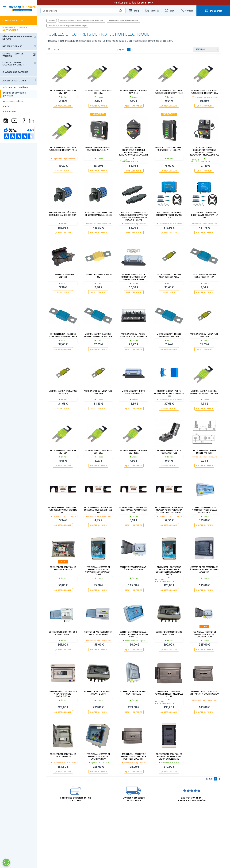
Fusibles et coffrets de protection (14, 94)
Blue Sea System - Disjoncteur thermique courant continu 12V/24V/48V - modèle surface (204, 151)
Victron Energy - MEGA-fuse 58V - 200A (204, 335)
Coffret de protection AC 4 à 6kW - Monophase (98, 633)
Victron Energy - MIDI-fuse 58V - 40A (98, 92)
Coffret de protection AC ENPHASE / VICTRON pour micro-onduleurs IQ (169, 756)
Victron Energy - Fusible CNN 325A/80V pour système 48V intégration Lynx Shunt (169, 510)
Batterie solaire (12, 46)
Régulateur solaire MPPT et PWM (17, 38)
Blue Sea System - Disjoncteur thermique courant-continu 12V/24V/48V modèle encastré (134, 151)
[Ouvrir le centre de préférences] (6, 862)
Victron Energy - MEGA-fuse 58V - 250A (63, 392)
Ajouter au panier (63, 106)
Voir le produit (204, 106)
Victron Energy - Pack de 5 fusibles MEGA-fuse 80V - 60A (63, 335)
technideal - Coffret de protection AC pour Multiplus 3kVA (204, 634)
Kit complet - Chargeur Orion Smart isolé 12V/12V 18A (169, 215)
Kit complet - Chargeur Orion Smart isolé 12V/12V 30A (204, 215)
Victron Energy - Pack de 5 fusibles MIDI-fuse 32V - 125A (169, 92)
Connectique (10, 112)
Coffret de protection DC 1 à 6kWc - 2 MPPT (98, 693)
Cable (6, 106)
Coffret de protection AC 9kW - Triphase (134, 693)
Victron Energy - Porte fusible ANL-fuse (204, 452)
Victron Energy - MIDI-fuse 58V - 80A (98, 452)
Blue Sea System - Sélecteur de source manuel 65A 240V (98, 214)
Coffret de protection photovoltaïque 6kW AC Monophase (204, 510)
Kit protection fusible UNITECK (63, 276)
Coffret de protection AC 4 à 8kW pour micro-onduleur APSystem (134, 634)
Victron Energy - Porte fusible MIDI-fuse (169, 452)
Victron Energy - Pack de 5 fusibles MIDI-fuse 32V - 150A (63, 149)
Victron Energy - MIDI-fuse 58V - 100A (134, 452)
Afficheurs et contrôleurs (16, 88)
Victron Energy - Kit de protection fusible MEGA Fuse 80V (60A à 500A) (134, 277)
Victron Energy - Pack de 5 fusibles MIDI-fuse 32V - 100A (204, 392)
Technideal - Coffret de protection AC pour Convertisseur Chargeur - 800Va (169, 571)
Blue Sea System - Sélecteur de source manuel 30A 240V (63, 214)
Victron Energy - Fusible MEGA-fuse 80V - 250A (169, 335)
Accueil (52, 21)
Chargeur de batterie (15, 72)
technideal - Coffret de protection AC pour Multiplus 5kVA (98, 756)
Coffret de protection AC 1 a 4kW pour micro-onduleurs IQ (63, 694)
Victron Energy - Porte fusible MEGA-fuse (134, 392)
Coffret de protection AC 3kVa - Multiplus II (63, 568)
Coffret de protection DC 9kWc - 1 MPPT (169, 633)
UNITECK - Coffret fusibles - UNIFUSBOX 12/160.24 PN (169, 149)
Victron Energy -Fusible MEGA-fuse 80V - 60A (204, 276)
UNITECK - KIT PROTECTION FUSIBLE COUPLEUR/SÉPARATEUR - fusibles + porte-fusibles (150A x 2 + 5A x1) (134, 216)
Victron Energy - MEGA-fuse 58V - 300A (98, 392)
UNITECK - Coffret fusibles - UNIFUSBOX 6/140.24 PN (98, 149)
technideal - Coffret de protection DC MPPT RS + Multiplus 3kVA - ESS (134, 756)
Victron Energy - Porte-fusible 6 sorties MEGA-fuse (134, 335)
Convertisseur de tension (13, 55)
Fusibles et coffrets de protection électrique (68, 25)
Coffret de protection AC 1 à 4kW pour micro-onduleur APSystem (204, 569)
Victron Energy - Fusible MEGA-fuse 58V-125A (169, 276)
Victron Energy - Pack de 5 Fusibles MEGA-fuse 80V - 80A (98, 335)
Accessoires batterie (13, 101)
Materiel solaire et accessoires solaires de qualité (82, 21)
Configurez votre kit (15, 20)
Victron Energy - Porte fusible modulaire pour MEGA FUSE (169, 393)
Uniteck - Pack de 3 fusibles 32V (98, 276)
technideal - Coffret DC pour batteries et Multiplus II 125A (169, 694)
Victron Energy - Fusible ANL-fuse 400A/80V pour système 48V (63, 510)
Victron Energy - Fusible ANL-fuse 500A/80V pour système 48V (134, 510)
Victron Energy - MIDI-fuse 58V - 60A (63, 452)
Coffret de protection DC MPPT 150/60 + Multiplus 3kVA (204, 693)
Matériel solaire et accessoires (15, 29)
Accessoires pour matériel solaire (124, 21)
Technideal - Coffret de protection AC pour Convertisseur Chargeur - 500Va (98, 571)
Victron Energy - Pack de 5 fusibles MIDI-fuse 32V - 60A (204, 92)
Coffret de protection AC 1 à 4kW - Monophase (134, 568)
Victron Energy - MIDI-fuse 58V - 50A (134, 92)
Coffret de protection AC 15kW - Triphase (63, 755)
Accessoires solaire (14, 81)
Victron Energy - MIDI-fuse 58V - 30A (63, 92)
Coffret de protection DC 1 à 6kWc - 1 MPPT (63, 633)
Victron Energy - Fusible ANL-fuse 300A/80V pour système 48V (98, 510)
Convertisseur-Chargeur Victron (13, 63)
